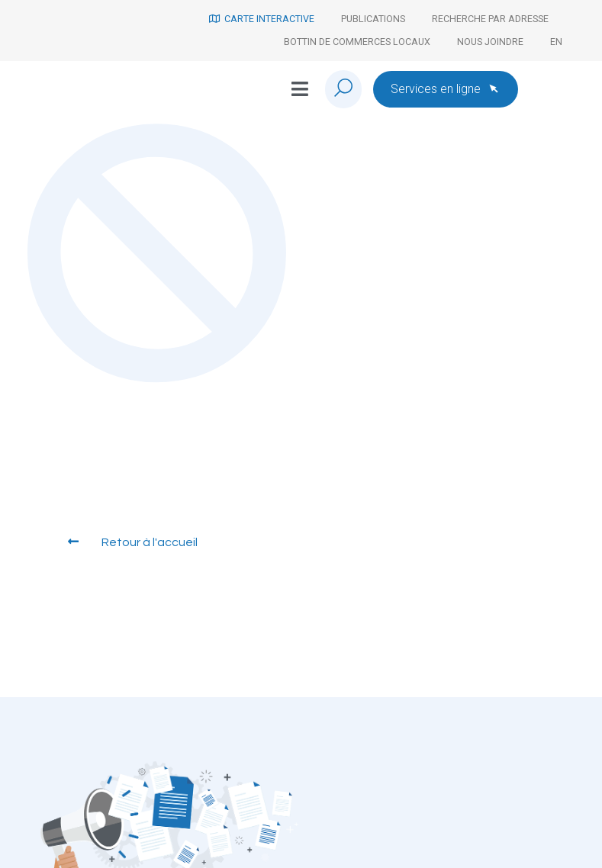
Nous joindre (490, 42)
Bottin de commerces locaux (357, 42)
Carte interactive (262, 19)
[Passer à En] (556, 42)
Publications (373, 19)
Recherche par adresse (490, 19)
